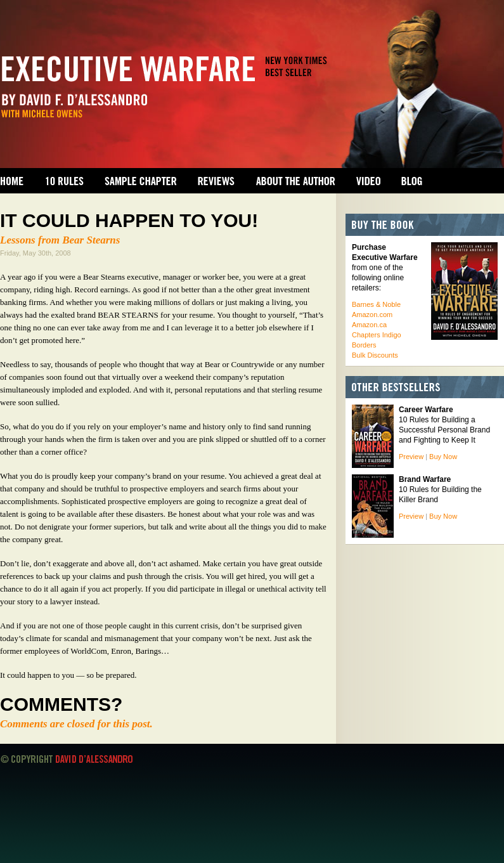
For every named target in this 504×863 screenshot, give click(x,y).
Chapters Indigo (377, 335)
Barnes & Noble (376, 304)
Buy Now (443, 457)
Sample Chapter (141, 181)
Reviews (216, 181)
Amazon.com (372, 315)
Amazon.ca (369, 325)
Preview (411, 457)
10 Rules (64, 181)
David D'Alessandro (94, 759)
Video (368, 181)
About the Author (295, 181)
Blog (412, 181)
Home (12, 181)
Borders (364, 345)
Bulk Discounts (375, 355)
